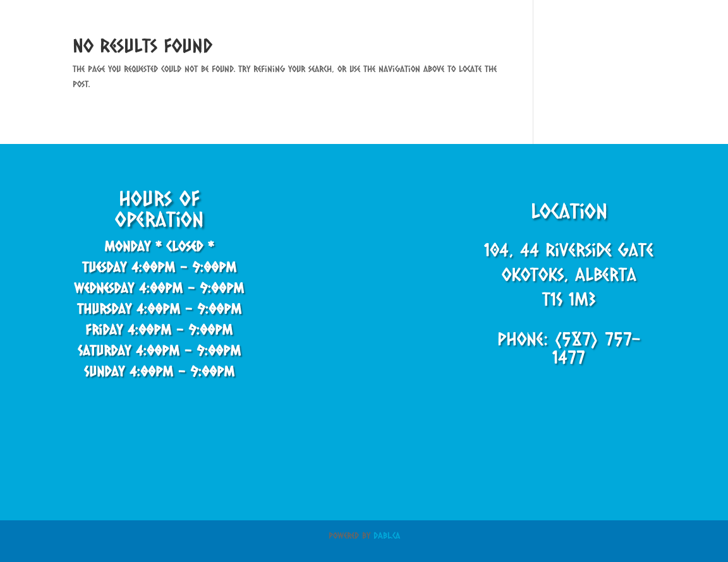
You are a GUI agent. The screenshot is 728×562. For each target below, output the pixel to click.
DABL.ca (387, 535)
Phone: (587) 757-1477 (569, 347)
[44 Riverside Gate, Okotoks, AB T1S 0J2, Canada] (364, 289)
